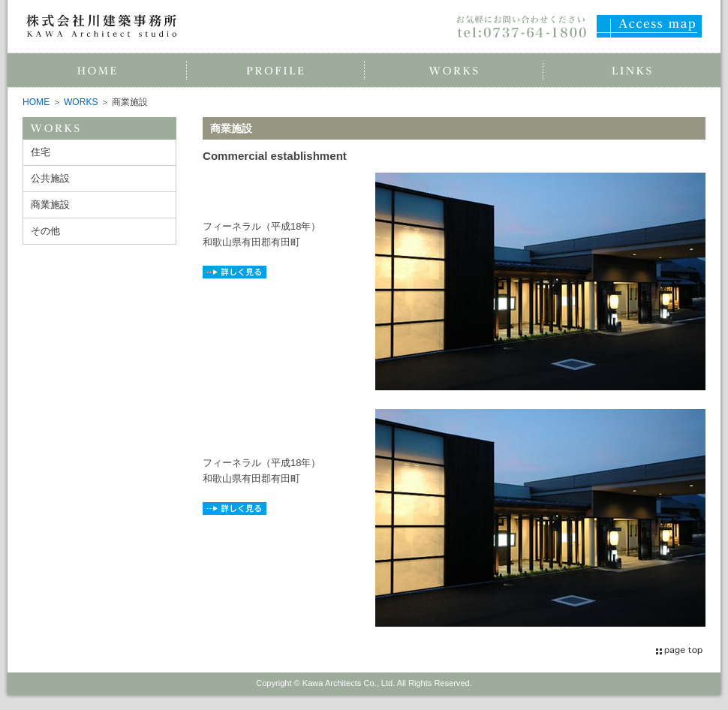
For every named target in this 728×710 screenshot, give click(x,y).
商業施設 (50, 205)
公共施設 (50, 178)
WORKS (81, 102)
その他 (45, 231)
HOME (36, 102)
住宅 (41, 152)
